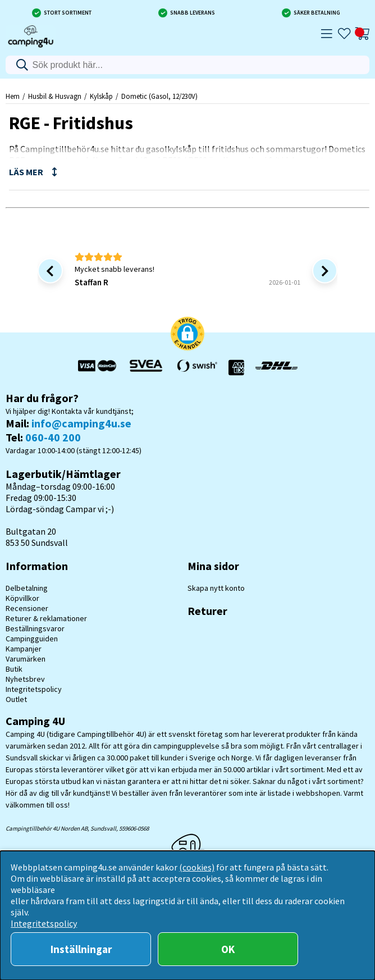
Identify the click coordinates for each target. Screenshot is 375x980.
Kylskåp (101, 96)
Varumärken (26, 659)
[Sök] (188, 65)
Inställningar (81, 949)
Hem (13, 96)
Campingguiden (32, 639)
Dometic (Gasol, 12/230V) (159, 96)
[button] (187, 335)
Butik (14, 669)
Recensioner (27, 608)
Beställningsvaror (35, 628)
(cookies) (197, 867)
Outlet (16, 699)
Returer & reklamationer (46, 618)
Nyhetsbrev (25, 679)
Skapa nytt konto (216, 588)
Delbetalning (27, 588)
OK (228, 949)
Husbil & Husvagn (55, 96)
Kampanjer (24, 649)
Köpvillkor (22, 598)
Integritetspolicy (34, 689)
